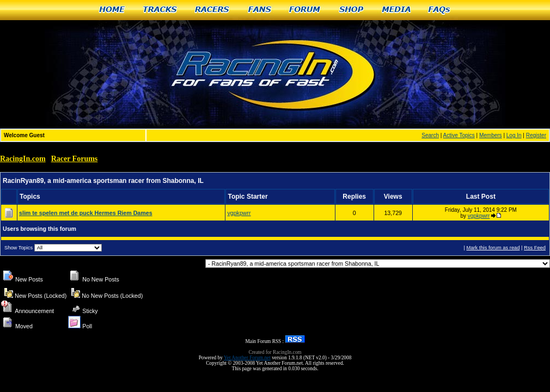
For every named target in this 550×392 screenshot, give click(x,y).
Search (430, 135)
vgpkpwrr (239, 213)
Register (536, 135)
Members (491, 135)
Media (396, 10)
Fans (260, 10)
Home (112, 10)
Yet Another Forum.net (247, 358)
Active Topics (459, 135)
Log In (514, 135)
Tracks (160, 10)
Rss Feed (535, 248)
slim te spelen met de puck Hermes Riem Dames (86, 213)
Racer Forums (75, 159)
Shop (352, 10)
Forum (305, 10)
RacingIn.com (23, 159)
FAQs (440, 10)
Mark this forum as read (493, 248)
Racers (213, 10)
